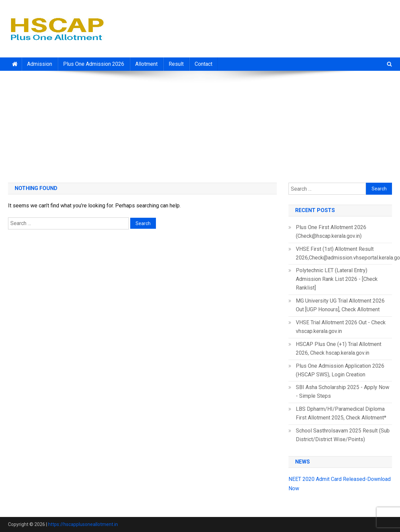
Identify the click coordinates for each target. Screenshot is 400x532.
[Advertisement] (200, 124)
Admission (40, 64)
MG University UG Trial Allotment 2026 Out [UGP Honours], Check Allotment (340, 305)
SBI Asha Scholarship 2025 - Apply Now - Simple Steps (343, 392)
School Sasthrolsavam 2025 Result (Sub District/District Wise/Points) (343, 435)
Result (176, 64)
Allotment (146, 64)
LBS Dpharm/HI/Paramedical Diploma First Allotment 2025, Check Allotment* (341, 413)
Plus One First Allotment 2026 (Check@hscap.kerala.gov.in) (331, 232)
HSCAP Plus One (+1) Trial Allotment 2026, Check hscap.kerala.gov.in (339, 348)
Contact (204, 64)
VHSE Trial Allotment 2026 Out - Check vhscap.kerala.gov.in (341, 327)
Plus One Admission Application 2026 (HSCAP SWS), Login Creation (340, 370)
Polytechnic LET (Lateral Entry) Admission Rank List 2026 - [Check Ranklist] (337, 279)
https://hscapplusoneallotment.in (83, 524)
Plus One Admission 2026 (94, 64)
